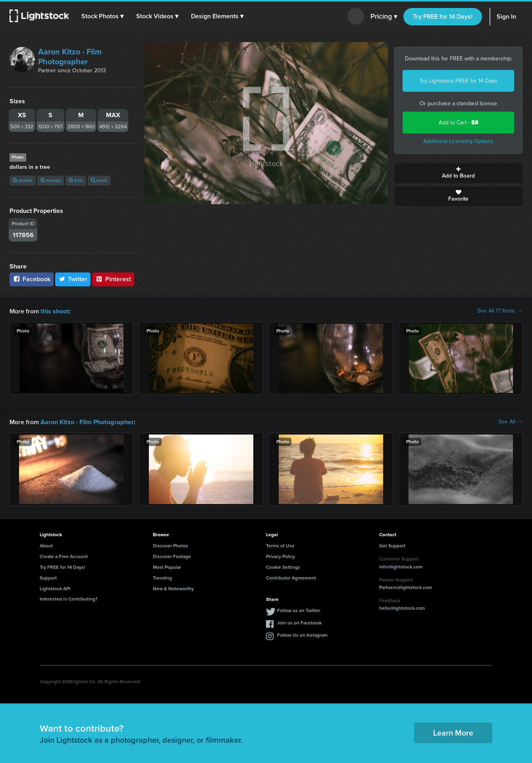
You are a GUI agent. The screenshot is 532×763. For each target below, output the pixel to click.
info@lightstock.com (401, 566)
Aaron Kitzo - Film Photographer (70, 57)
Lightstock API (55, 588)
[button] (103, 16)
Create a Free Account (64, 556)
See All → (510, 421)
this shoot (54, 311)
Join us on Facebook (299, 622)
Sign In (506, 16)
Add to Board (458, 173)
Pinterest (113, 279)
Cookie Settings (283, 566)
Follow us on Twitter (299, 610)
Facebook (32, 279)
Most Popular (167, 566)
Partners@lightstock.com (406, 587)
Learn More (453, 732)
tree (76, 180)
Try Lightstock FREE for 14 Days (459, 81)
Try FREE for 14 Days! (443, 16)
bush (99, 180)
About (46, 545)
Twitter (73, 279)
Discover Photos (171, 545)
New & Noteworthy (173, 588)
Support (48, 577)
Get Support (392, 545)
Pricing (384, 17)
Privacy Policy (280, 556)
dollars (23, 180)
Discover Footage (172, 556)
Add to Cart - (459, 123)
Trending (162, 577)
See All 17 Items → (500, 311)
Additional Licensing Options (458, 141)
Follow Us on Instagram (302, 634)
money (51, 180)
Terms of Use (280, 545)
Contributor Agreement (291, 577)
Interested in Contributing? (69, 598)
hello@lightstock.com (402, 607)
